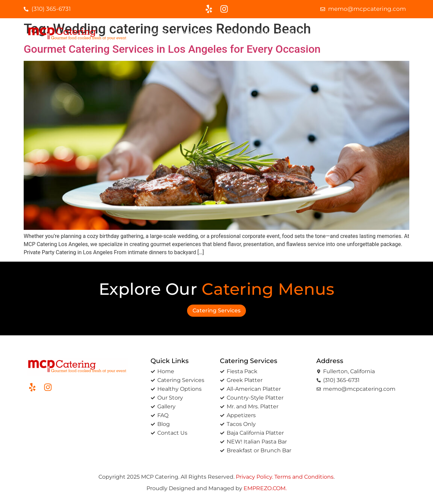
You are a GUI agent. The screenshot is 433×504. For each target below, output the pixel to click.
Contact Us (388, 33)
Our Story (291, 33)
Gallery (319, 33)
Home (158, 33)
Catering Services (196, 33)
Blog (359, 33)
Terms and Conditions (304, 477)
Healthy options (249, 33)
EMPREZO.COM (265, 488)
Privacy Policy (254, 477)
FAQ (341, 33)
